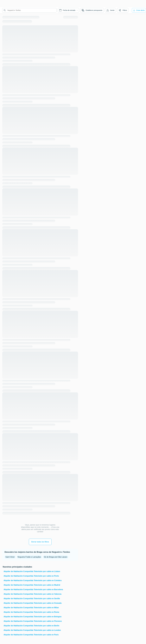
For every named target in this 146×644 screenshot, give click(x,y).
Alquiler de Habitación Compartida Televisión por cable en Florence (33, 621)
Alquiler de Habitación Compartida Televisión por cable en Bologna (33, 617)
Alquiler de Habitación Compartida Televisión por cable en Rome (31, 612)
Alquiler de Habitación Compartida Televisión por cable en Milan (31, 608)
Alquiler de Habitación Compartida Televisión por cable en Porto (31, 576)
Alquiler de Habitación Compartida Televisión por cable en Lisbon (32, 571)
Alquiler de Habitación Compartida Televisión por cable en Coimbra (33, 580)
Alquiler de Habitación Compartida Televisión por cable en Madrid (32, 585)
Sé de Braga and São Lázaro (56, 557)
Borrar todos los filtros (40, 542)
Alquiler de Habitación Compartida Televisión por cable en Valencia (33, 594)
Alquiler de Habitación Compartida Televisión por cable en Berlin (31, 626)
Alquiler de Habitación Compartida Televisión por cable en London (32, 630)
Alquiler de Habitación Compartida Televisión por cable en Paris (31, 635)
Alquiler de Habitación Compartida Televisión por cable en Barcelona (33, 589)
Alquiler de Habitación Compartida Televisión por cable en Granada (33, 603)
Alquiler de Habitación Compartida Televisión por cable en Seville (32, 599)
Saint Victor (10, 557)
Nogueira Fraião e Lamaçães (29, 557)
